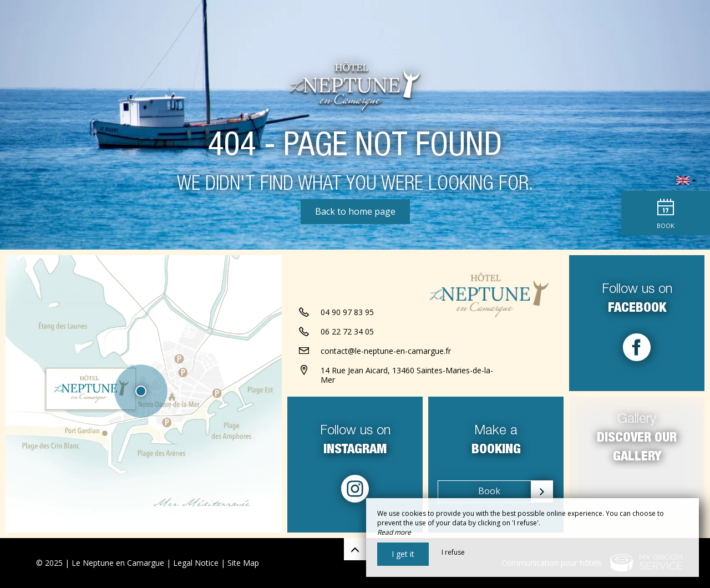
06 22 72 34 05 (347, 331)
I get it (403, 554)
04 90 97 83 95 (347, 312)
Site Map (243, 563)
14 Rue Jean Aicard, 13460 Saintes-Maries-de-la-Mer (407, 375)
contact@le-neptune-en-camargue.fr (386, 351)
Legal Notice (196, 563)
